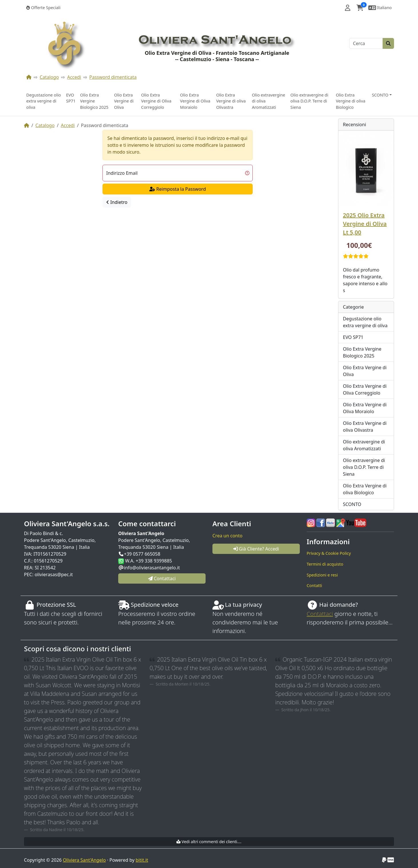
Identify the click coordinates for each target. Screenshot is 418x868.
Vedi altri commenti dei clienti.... (209, 842)
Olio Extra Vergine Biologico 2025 (94, 101)
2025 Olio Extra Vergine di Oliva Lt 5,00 (365, 224)
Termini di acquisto (325, 564)
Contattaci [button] (162, 578)
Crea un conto (227, 536)
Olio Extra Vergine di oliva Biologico (350, 101)
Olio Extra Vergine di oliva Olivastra (231, 101)
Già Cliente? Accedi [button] (256, 549)
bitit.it (142, 860)
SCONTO (352, 504)
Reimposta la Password (178, 189)
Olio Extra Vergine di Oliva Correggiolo (156, 101)
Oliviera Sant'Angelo (84, 860)
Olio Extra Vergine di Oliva (124, 101)
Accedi (74, 77)
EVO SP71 (71, 98)
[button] (348, 8)
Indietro (117, 202)
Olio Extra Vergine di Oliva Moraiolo (195, 101)
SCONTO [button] (380, 95)
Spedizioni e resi (322, 575)
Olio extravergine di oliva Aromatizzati (268, 101)
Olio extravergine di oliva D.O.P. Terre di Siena (309, 101)
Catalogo (49, 77)
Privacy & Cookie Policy (329, 553)
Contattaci (320, 614)
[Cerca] (366, 43)
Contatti (314, 585)
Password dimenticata (113, 77)
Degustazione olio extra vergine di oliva (44, 101)
